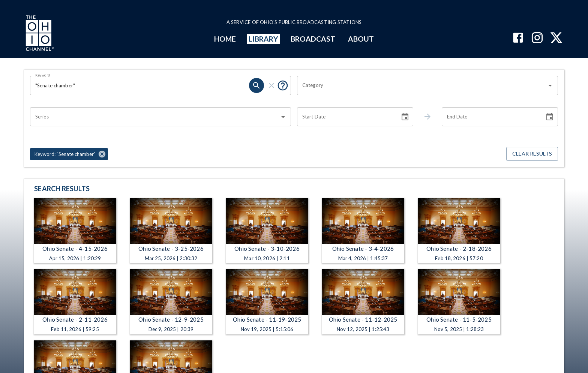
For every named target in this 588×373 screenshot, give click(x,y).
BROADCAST (313, 39)
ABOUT (361, 39)
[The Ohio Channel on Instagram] (537, 38)
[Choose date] (405, 117)
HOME (225, 39)
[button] (69, 154)
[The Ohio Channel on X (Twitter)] (556, 38)
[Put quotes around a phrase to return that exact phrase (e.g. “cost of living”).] (283, 85)
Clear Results (532, 154)
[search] (256, 85)
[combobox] (422, 85)
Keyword (43, 75)
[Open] (550, 85)
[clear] (271, 85)
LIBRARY (263, 39)
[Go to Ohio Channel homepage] (39, 34)
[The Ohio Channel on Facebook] (518, 38)
